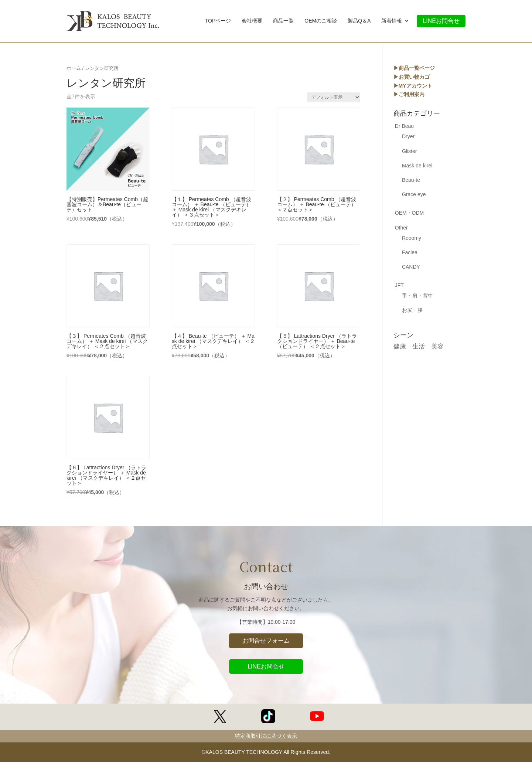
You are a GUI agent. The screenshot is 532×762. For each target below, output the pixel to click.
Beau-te (411, 180)
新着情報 (392, 21)
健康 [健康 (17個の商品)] (400, 346)
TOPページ (218, 21)
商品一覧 (283, 21)
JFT (399, 285)
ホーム (74, 68)
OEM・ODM (410, 213)
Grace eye (414, 194)
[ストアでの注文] (334, 97)
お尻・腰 (412, 310)
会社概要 (252, 21)
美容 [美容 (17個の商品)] (437, 346)
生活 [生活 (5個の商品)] (419, 346)
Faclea (410, 252)
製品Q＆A (359, 21)
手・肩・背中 (417, 296)
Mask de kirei (417, 166)
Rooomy (412, 238)
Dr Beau (404, 126)
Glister (409, 151)
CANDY (411, 267)
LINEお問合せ (441, 21)
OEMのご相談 (321, 21)
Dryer (408, 136)
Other (401, 228)
